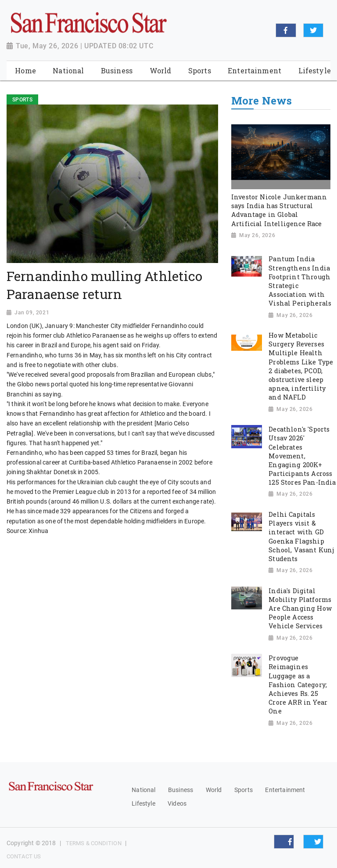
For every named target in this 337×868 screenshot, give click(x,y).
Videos (177, 803)
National (143, 790)
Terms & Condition (94, 843)
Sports (244, 790)
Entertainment (285, 790)
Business (181, 790)
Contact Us (24, 856)
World (214, 790)
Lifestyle (143, 803)
